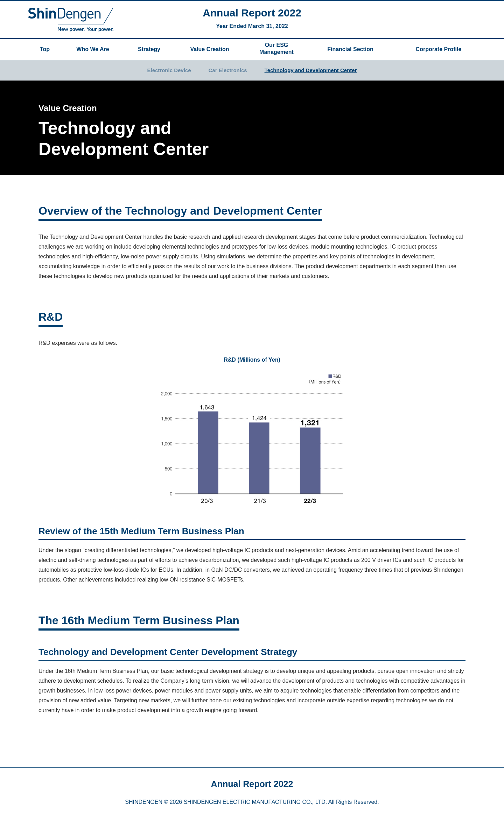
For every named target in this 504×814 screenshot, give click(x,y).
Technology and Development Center (311, 70)
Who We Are (93, 49)
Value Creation (209, 49)
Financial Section (354, 49)
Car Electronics (228, 70)
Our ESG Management (276, 48)
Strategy (149, 49)
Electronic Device (169, 70)
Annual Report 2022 (252, 13)
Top (45, 49)
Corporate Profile (439, 49)
